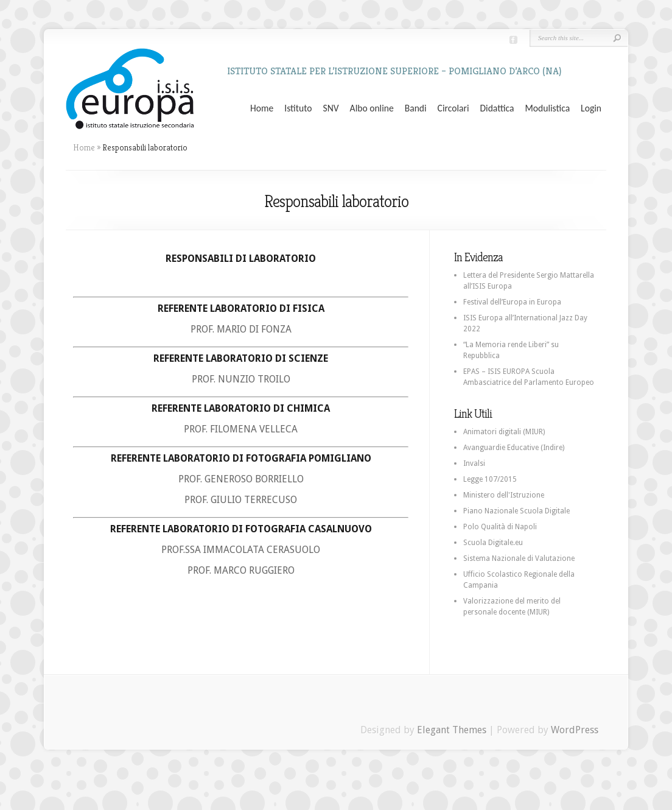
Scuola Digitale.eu (493, 543)
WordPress (575, 730)
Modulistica (547, 108)
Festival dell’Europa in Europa (512, 302)
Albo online (372, 108)
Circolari (453, 108)
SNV (331, 108)
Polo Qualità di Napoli (500, 527)
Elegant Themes (452, 730)
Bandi (416, 108)
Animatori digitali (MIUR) (504, 432)
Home (262, 108)
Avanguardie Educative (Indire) (514, 448)
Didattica (497, 108)
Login (591, 108)
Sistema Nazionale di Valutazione (519, 558)
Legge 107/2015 (490, 479)
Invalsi (474, 463)
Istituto (298, 108)
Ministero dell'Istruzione (504, 495)
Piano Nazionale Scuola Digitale (516, 511)
